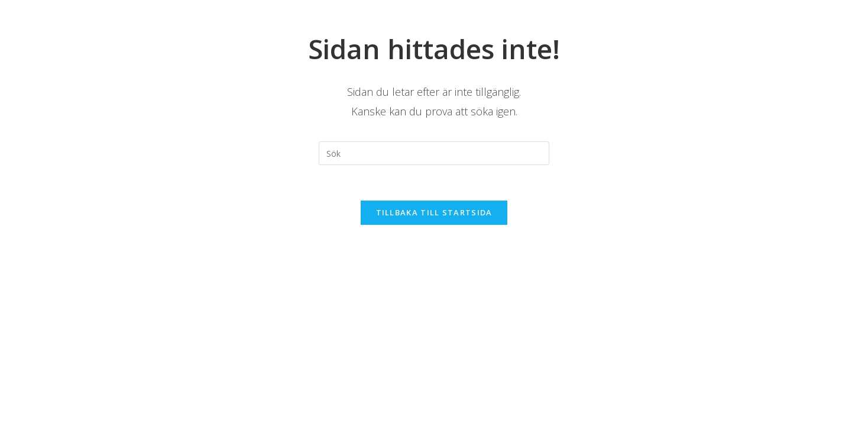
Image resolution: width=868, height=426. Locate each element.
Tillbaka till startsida (434, 212)
